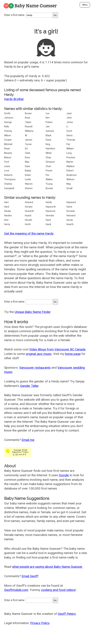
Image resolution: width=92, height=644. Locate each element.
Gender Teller (29, 386)
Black (48, 135)
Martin (70, 162)
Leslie (28, 179)
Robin (28, 175)
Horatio (29, 207)
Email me (28, 440)
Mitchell (8, 144)
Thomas (71, 140)
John (69, 118)
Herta (7, 224)
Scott (69, 131)
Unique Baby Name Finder (33, 312)
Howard (29, 202)
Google (64, 475)
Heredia (50, 215)
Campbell (9, 188)
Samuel (50, 131)
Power (49, 171)
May (69, 184)
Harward (71, 215)
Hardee (8, 215)
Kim (48, 118)
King (48, 144)
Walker (49, 179)
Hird (6, 220)
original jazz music (39, 354)
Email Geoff (30, 576)
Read (7, 149)
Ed (26, 149)
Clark (28, 153)
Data (27, 166)
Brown (28, 113)
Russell (29, 126)
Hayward (71, 202)
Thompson (10, 179)
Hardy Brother (14, 99)
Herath (28, 220)
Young (49, 184)
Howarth (29, 211)
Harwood (50, 211)
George (8, 122)
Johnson (9, 118)
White (49, 153)
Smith (7, 113)
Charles (8, 184)
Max (27, 162)
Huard (28, 215)
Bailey (28, 171)
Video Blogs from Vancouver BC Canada (57, 349)
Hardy (49, 202)
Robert (70, 171)
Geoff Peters (67, 614)
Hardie (8, 211)
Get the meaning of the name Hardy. (29, 233)
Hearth (70, 224)
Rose (28, 118)
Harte (69, 207)
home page (73, 354)
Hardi (48, 224)
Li (67, 126)
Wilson (8, 135)
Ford (6, 162)
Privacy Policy (40, 623)
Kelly (7, 126)
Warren (29, 184)
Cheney (8, 131)
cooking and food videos (58, 590)
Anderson (72, 175)
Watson (70, 179)
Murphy (8, 153)
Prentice (71, 157)
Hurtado (71, 211)
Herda (70, 220)
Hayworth (51, 207)
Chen (48, 166)
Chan (48, 157)
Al (26, 135)
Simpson (50, 162)
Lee (48, 113)
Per (47, 175)
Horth (28, 224)
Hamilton (50, 149)
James (29, 140)
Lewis (7, 166)
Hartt (48, 220)
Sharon (29, 188)
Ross (27, 157)
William (70, 149)
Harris (69, 135)
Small (69, 188)
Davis (48, 140)
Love (7, 171)
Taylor (28, 122)
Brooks (49, 188)
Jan (48, 126)
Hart (6, 202)
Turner (28, 144)
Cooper (8, 140)
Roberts (8, 175)
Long (69, 153)
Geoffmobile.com (16, 590)
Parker (49, 122)
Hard (7, 207)
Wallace (70, 166)
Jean (69, 113)
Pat (68, 144)
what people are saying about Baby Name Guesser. (47, 567)
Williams (29, 131)
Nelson (8, 157)
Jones (70, 122)
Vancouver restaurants (35, 368)
